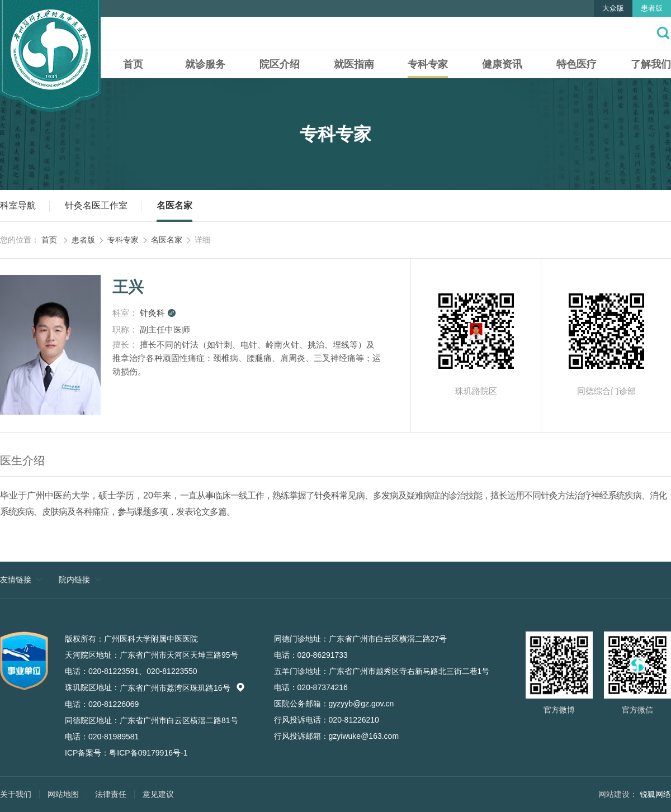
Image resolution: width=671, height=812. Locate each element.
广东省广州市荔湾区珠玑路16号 (182, 688)
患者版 (652, 8)
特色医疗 (577, 64)
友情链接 (16, 580)
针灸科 (158, 313)
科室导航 (18, 205)
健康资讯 (502, 64)
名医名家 (174, 205)
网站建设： (618, 794)
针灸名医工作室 (96, 205)
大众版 (613, 8)
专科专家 (428, 64)
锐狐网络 (655, 794)
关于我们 (16, 794)
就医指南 (354, 64)
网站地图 (63, 794)
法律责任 (111, 794)
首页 (133, 64)
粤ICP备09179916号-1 (148, 753)
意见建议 (158, 794)
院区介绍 (280, 64)
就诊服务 (205, 64)
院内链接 (74, 580)
